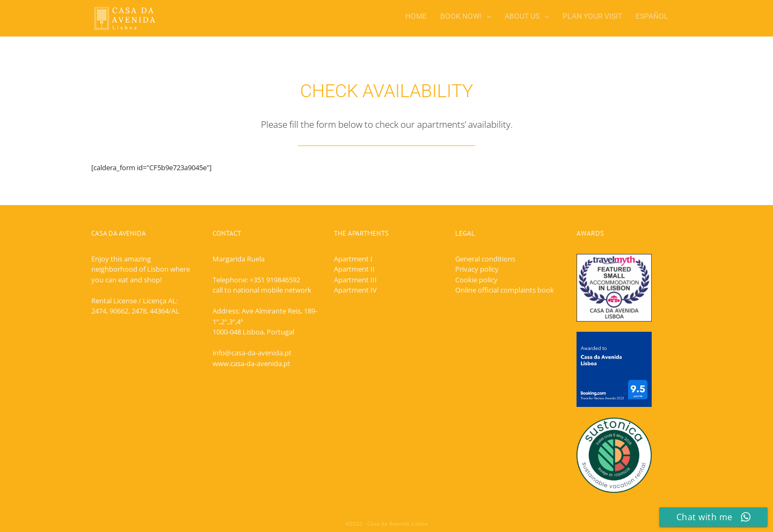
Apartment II (354, 269)
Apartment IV (355, 290)
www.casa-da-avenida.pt (251, 363)
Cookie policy (476, 280)
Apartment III (355, 280)
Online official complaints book (505, 290)
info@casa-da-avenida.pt (252, 353)
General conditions (485, 259)
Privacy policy (477, 269)
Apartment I (353, 259)
